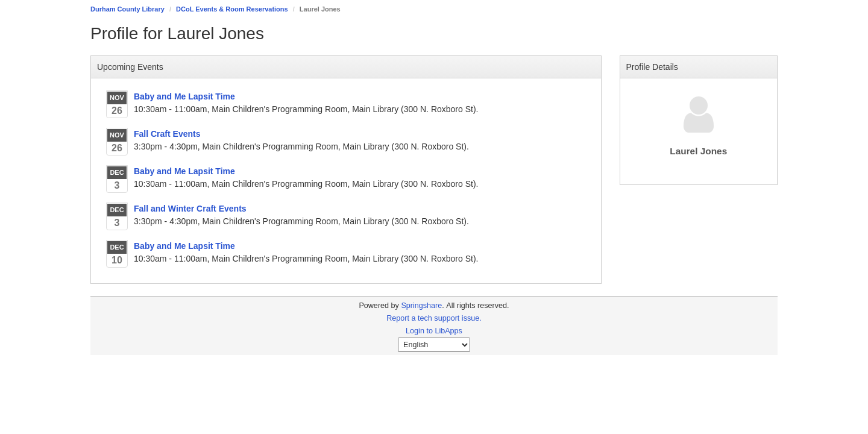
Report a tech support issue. (434, 318)
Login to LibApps (434, 331)
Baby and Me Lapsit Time (184, 96)
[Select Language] (434, 345)
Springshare (421, 306)
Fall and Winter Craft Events (190, 209)
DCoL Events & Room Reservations (232, 9)
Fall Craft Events (167, 134)
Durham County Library (127, 9)
